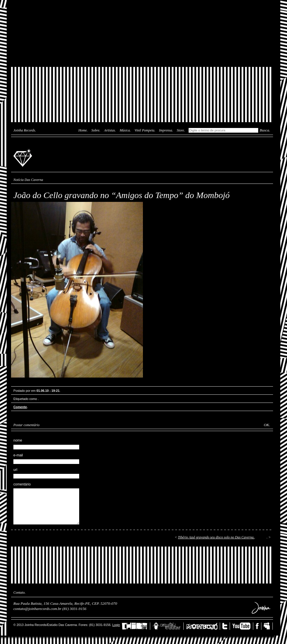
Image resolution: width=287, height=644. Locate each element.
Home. (83, 130)
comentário (22, 484)
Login (116, 625)
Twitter (226, 626)
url (15, 470)
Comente (20, 407)
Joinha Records (24, 157)
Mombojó (203, 626)
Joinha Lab (142, 33)
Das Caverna (142, 10)
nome (18, 440)
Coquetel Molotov (168, 626)
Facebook (258, 626)
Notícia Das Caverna (28, 180)
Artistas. (110, 130)
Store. (181, 130)
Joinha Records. (25, 130)
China (136, 626)
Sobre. (96, 130)
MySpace (268, 626)
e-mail (18, 455)
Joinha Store (142, 54)
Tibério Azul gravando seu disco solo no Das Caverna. (216, 537)
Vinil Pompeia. (145, 130)
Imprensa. (166, 130)
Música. (125, 130)
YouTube (243, 626)
